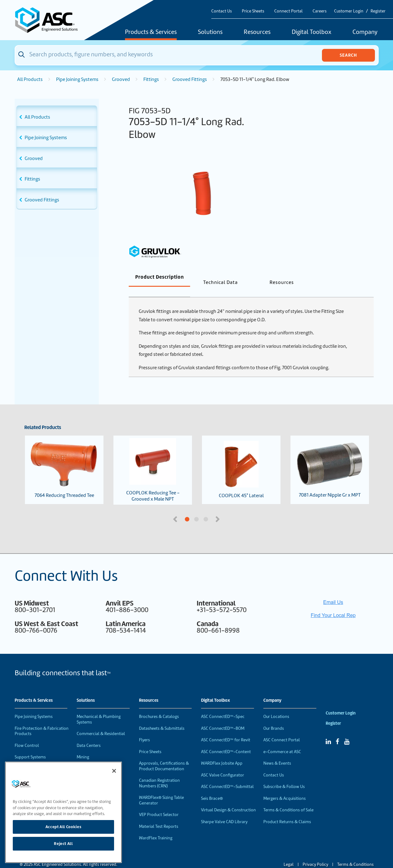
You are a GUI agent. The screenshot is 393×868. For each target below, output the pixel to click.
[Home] (50, 20)
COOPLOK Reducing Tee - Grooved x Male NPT (153, 460)
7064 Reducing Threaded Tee (64, 460)
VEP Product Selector (159, 804)
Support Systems (30, 747)
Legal (289, 854)
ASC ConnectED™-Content (226, 741)
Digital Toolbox (312, 32)
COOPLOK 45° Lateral (241, 460)
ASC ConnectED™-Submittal (227, 776)
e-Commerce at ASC (282, 741)
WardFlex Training (156, 828)
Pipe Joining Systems (77, 79)
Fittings (151, 79)
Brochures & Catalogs (159, 706)
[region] (63, 812)
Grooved (121, 79)
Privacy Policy (315, 854)
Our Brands (274, 718)
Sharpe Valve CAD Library (224, 811)
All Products (30, 79)
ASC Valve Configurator (223, 765)
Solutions (210, 32)
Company (365, 32)
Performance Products (36, 759)
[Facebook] (337, 731)
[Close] (114, 771)
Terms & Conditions (355, 854)
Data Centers (89, 735)
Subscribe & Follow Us (284, 776)
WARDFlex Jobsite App (222, 753)
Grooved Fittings (190, 79)
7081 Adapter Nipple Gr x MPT (330, 459)
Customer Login (349, 11)
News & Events (277, 753)
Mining (83, 747)
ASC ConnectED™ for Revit (226, 730)
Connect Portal (288, 11)
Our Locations (276, 706)
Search (348, 55)
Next (218, 508)
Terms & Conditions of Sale (288, 800)
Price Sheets (253, 11)
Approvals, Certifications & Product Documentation (164, 756)
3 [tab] (229, 509)
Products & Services (151, 32)
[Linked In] (328, 731)
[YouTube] (347, 731)
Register (378, 11)
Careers (320, 11)
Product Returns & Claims (287, 811)
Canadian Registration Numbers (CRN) (159, 773)
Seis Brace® (212, 788)
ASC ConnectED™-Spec (223, 706)
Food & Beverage (93, 759)
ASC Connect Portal (282, 730)
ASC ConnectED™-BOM (223, 718)
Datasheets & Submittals (162, 718)
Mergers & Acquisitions (285, 788)
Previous (176, 508)
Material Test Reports (159, 816)
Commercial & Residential (101, 723)
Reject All (63, 844)
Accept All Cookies (64, 827)
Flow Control (27, 735)
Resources (257, 32)
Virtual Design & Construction (228, 800)
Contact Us (222, 11)
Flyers (144, 730)
